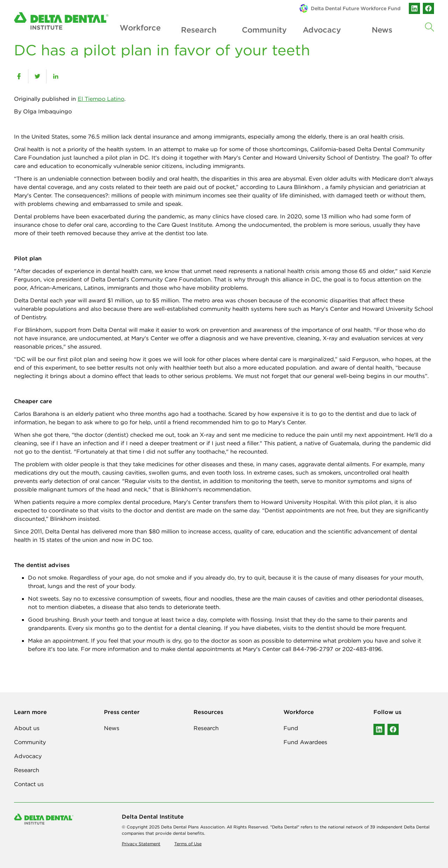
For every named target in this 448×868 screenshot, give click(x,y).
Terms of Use (188, 844)
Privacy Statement (141, 844)
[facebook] (19, 76)
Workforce (138, 28)
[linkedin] (55, 76)
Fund (291, 728)
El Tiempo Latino (101, 99)
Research (199, 28)
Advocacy (321, 28)
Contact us (29, 784)
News (382, 28)
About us (27, 728)
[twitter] (37, 76)
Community (260, 28)
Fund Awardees (305, 742)
